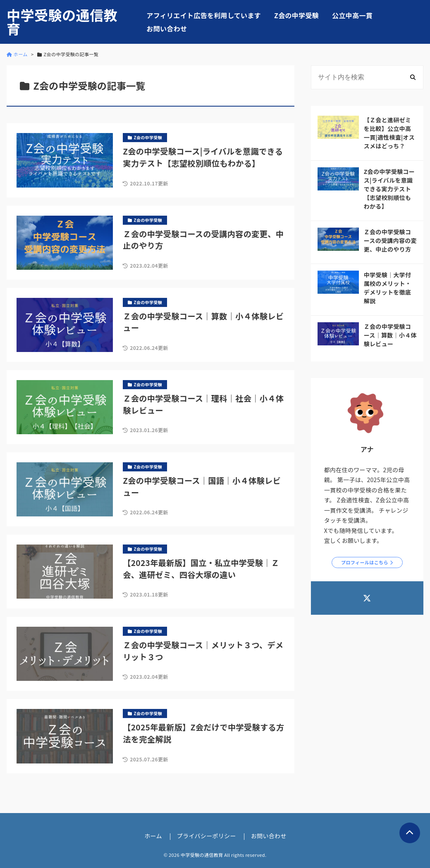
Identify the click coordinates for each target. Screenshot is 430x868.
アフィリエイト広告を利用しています (204, 15)
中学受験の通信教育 (62, 22)
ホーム (153, 836)
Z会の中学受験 (296, 15)
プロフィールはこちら (365, 562)
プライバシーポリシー (207, 836)
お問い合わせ (167, 29)
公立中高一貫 (352, 15)
